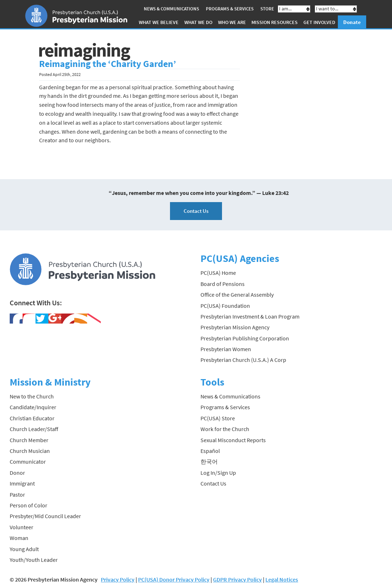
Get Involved (319, 22)
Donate (352, 22)
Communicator (28, 462)
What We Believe (159, 22)
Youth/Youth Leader (34, 560)
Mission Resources (275, 22)
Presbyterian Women (226, 349)
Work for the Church (225, 429)
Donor (17, 473)
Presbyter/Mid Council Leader (45, 516)
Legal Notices (282, 579)
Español (210, 451)
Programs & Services (230, 9)
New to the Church (32, 396)
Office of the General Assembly (237, 295)
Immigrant (22, 483)
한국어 (209, 462)
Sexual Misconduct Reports (233, 440)
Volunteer (22, 527)
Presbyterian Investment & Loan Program (250, 316)
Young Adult (24, 549)
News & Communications (171, 9)
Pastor (17, 494)
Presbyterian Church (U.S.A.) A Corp (243, 360)
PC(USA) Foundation (225, 306)
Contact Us (196, 211)
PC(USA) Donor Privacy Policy (174, 579)
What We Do (198, 22)
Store (267, 9)
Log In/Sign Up (218, 473)
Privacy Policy (118, 579)
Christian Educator (32, 418)
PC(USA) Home (218, 273)
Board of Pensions (223, 284)
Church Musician (30, 451)
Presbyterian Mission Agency (235, 327)
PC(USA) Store (218, 418)
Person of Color (29, 505)
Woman (19, 538)
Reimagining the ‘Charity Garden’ (108, 64)
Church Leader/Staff (34, 429)
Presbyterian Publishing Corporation (245, 338)
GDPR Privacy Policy (237, 579)
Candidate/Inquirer (33, 407)
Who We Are (232, 22)
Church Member (29, 440)
